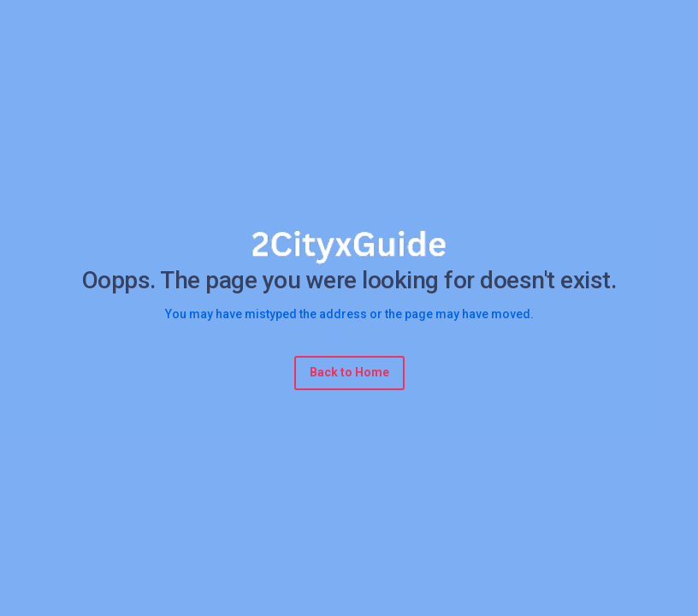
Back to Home (349, 372)
